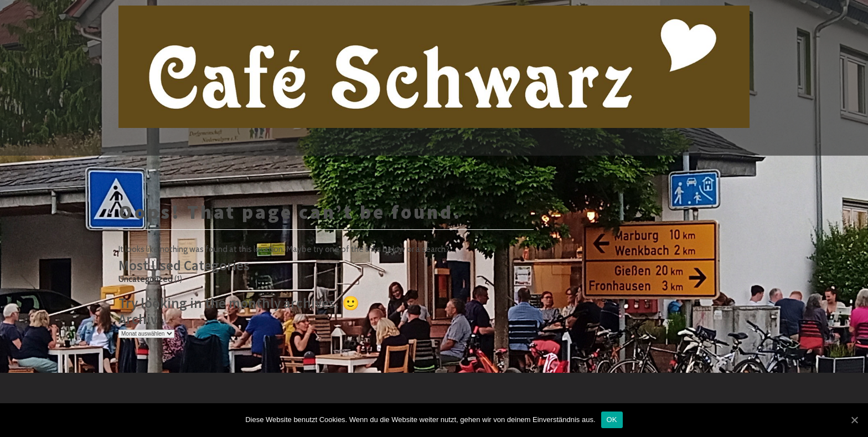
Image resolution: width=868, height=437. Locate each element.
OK (612, 420)
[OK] (854, 420)
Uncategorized (146, 279)
